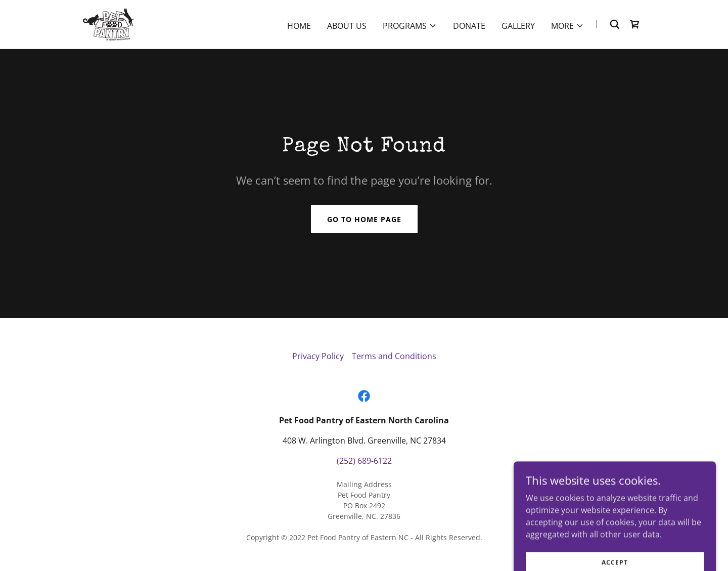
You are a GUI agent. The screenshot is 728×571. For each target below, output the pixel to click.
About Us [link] (347, 26)
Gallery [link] (518, 26)
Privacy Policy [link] (318, 356)
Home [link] (299, 26)
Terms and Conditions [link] (394, 356)
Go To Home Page (364, 219)
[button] (410, 26)
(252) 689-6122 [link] (364, 461)
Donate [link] (469, 26)
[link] (108, 23)
